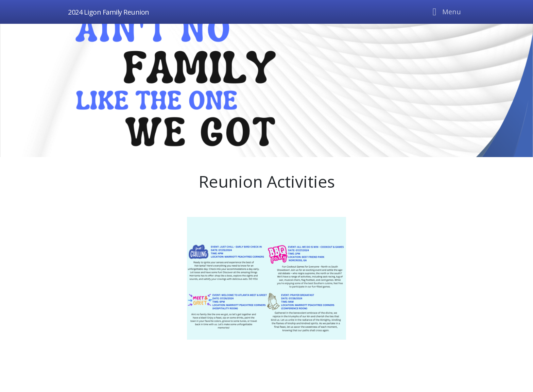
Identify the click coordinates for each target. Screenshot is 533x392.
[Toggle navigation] (445, 12)
